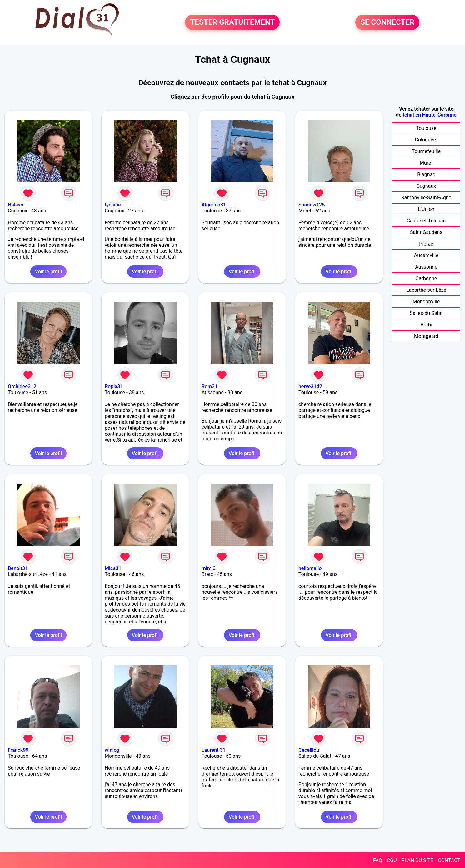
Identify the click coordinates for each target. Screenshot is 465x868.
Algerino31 (214, 205)
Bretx (426, 325)
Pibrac (426, 244)
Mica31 (113, 568)
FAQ (378, 860)
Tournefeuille (426, 151)
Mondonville (426, 302)
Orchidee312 (22, 387)
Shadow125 (312, 205)
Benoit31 (18, 568)
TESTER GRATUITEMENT (232, 22)
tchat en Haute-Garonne (430, 115)
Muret (426, 163)
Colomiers (426, 140)
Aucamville (426, 255)
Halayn (15, 205)
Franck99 (18, 750)
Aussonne (426, 267)
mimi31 (210, 568)
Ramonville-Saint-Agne (426, 198)
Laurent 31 (214, 750)
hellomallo (310, 568)
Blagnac (426, 174)
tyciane (113, 205)
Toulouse (426, 128)
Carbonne (426, 278)
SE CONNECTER (387, 22)
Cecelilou (309, 750)
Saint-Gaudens (426, 232)
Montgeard (426, 336)
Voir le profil (48, 272)
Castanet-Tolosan (426, 221)
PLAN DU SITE (417, 860)
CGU (392, 860)
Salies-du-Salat (426, 313)
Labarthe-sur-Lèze (426, 290)
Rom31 (210, 387)
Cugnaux (426, 186)
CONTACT (449, 860)
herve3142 (310, 387)
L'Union (426, 209)
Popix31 (114, 387)
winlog (112, 750)
